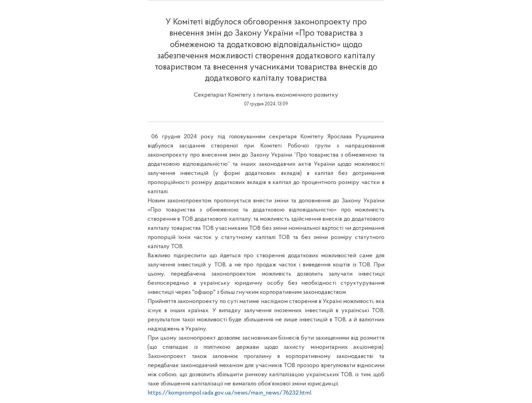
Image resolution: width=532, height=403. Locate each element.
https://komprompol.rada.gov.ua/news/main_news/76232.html (230, 393)
